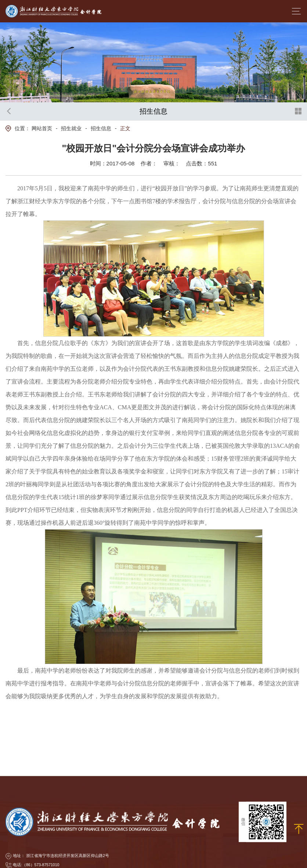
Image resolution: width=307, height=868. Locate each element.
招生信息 (101, 128)
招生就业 (71, 128)
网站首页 (42, 128)
